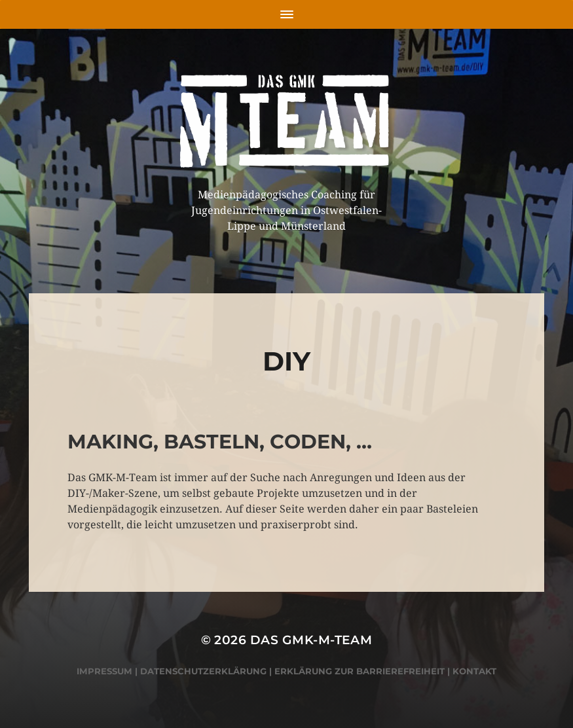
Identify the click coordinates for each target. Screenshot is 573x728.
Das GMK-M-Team (311, 640)
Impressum (104, 671)
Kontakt (474, 671)
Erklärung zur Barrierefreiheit (360, 671)
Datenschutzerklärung (203, 671)
